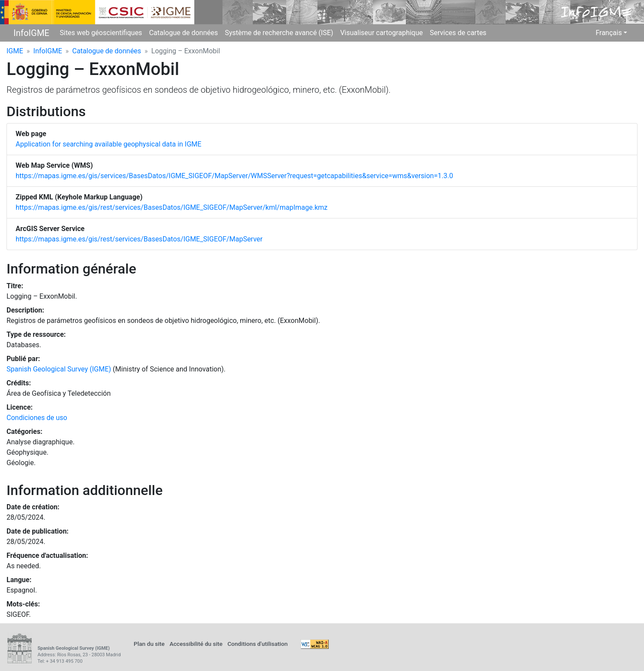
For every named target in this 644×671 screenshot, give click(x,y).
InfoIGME (31, 33)
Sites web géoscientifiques (101, 33)
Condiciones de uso (37, 418)
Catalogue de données (184, 33)
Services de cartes (458, 33)
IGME (15, 51)
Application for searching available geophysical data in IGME (108, 144)
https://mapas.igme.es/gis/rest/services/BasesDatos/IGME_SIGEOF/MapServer (139, 239)
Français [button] (609, 33)
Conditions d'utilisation (257, 644)
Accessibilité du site (196, 644)
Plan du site (149, 644)
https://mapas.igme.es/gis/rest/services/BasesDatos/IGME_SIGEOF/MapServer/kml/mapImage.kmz (172, 207)
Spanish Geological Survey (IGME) (59, 369)
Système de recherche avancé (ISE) (279, 33)
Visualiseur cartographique (381, 33)
